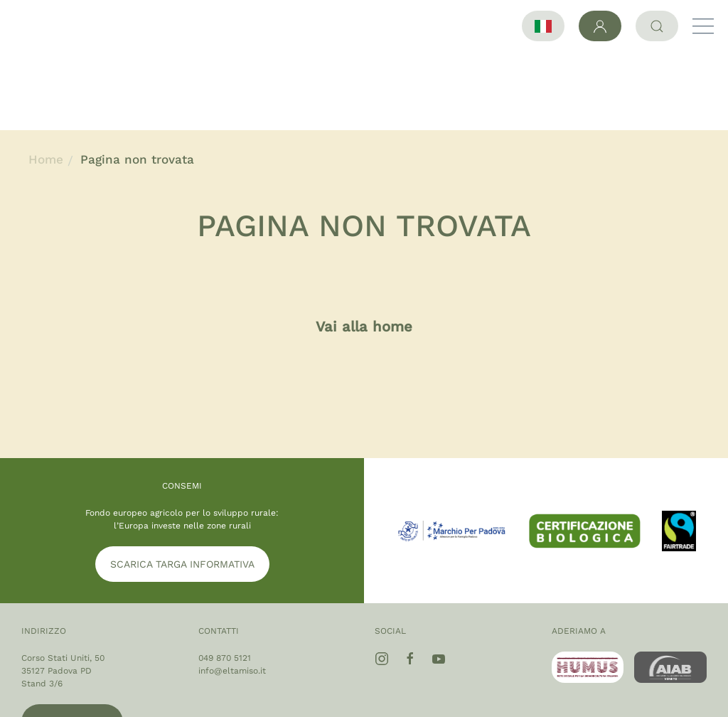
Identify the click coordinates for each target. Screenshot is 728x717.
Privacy (630, 700)
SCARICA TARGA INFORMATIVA (182, 486)
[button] (703, 26)
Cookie (682, 700)
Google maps (72, 644)
